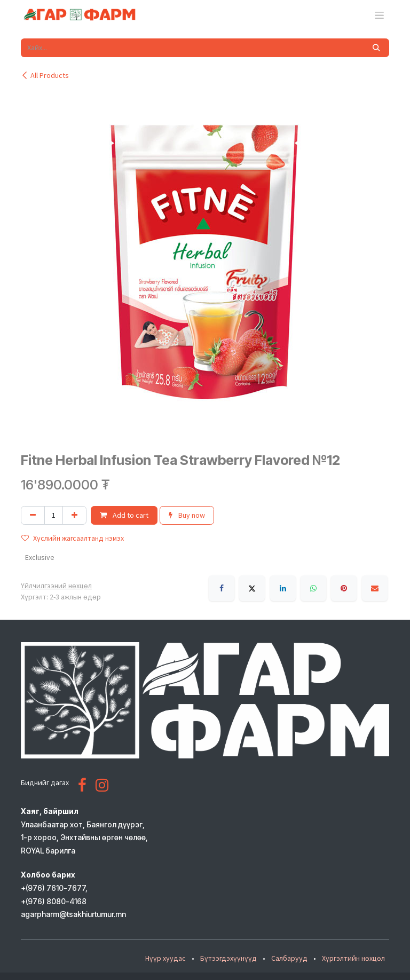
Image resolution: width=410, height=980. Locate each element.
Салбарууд (289, 958)
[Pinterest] (344, 588)
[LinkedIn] (283, 588)
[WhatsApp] (313, 588)
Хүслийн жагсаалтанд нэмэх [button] (73, 538)
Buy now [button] (187, 515)
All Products (45, 75)
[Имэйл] (375, 588)
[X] (252, 588)
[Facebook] (222, 588)
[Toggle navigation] (379, 15)
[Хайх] (376, 48)
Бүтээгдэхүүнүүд (228, 958)
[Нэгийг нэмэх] (74, 515)
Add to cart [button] (124, 515)
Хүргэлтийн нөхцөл (353, 958)
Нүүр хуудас (165, 958)
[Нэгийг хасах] (33, 515)
